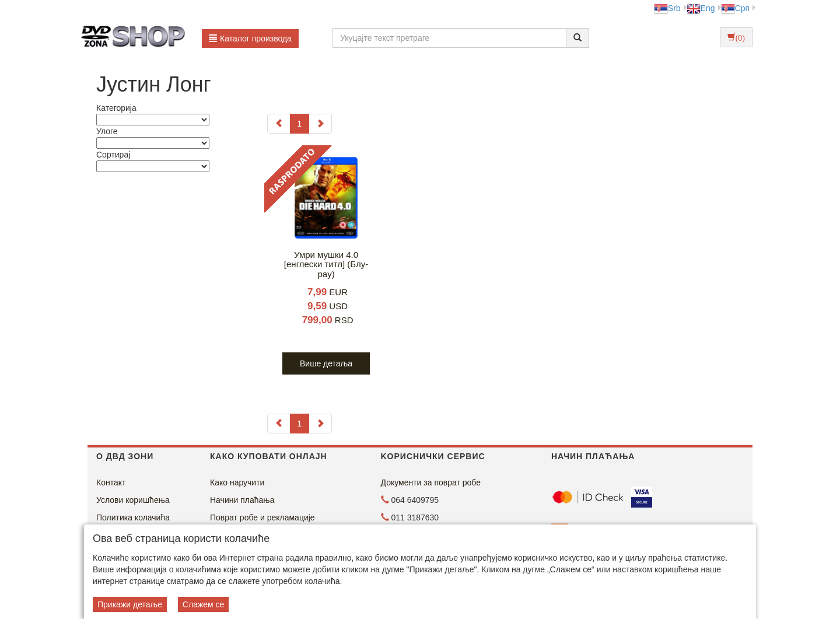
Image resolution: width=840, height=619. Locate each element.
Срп (735, 8)
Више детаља (326, 363)
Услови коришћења (133, 500)
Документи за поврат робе (431, 482)
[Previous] (279, 124)
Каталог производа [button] (250, 39)
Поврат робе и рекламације (262, 517)
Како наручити (237, 482)
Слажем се (204, 604)
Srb (667, 8)
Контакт (111, 482)
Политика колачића (133, 517)
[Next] (320, 124)
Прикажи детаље (130, 604)
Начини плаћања (242, 500)
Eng (701, 8)
